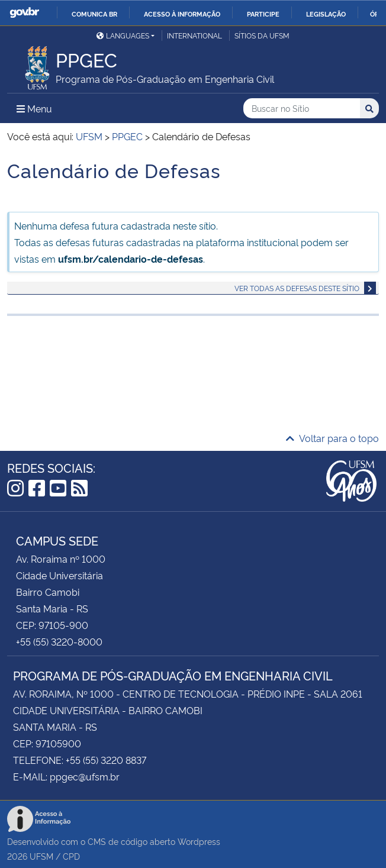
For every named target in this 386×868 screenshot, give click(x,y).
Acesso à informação (182, 14)
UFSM (41, 856)
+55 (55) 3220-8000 (59, 641)
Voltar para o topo (332, 438)
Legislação (326, 14)
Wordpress (199, 841)
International (194, 35)
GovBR (24, 13)
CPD (71, 856)
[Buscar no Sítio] (302, 109)
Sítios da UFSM (262, 35)
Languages (123, 35)
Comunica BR (94, 14)
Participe (263, 14)
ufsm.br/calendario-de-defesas (131, 259)
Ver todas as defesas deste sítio (297, 288)
